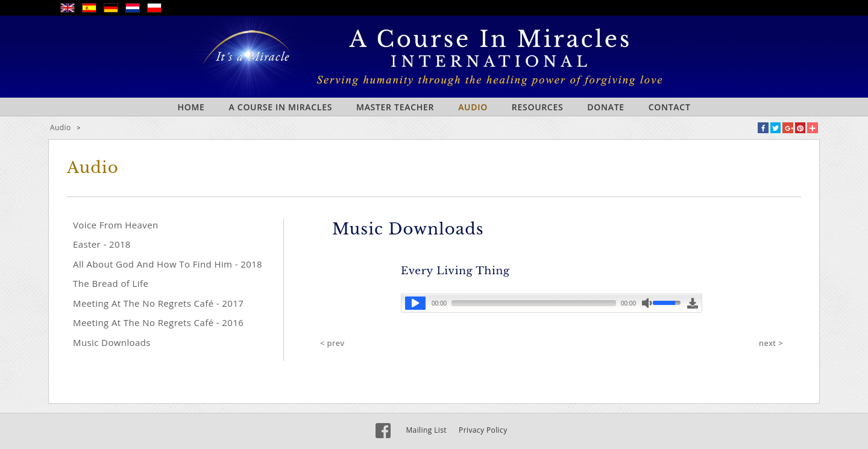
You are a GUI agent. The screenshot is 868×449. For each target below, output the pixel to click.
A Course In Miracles (281, 107)
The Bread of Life (111, 283)
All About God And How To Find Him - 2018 (168, 264)
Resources (538, 107)
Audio (473, 107)
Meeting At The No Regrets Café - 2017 (158, 303)
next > (771, 343)
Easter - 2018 (102, 244)
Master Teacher (395, 107)
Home (191, 107)
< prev (332, 343)
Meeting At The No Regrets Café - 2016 (158, 322)
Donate (605, 107)
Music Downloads (112, 342)
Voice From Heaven (116, 225)
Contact (670, 107)
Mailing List (426, 430)
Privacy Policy (483, 430)
